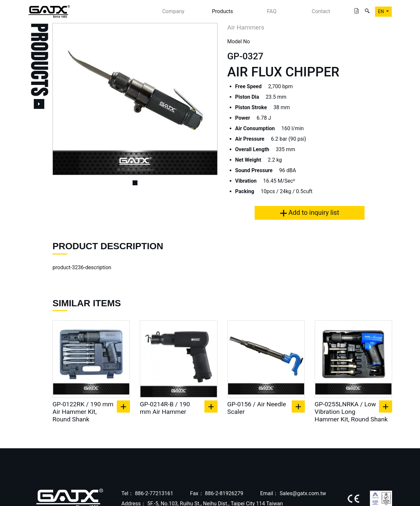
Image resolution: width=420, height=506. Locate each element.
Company (173, 11)
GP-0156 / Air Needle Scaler (257, 408)
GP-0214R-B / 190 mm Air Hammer (165, 408)
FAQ (272, 11)
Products (222, 11)
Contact (321, 11)
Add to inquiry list (310, 213)
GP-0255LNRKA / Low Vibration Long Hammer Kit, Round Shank (351, 412)
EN (381, 11)
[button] (65, 99)
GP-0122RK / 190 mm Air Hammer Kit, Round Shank (83, 412)
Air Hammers (246, 27)
